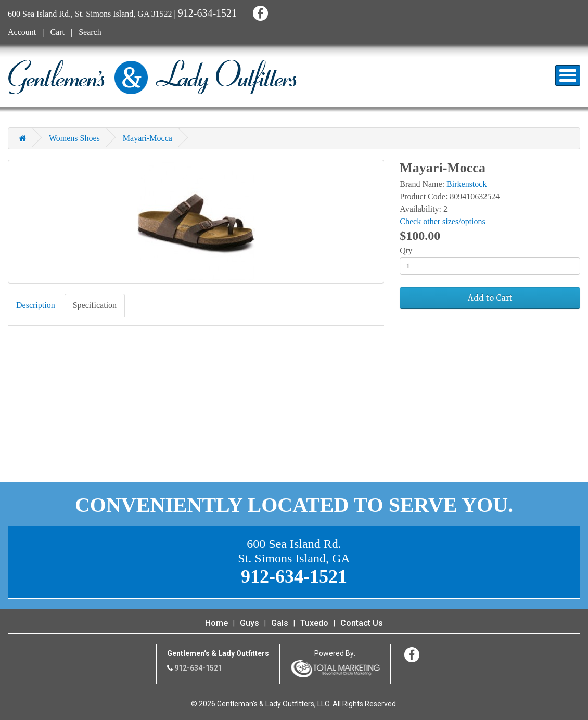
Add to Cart (490, 298)
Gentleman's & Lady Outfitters (152, 77)
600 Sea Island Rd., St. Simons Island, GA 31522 (90, 14)
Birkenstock (466, 184)
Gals (280, 623)
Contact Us (362, 623)
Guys (250, 623)
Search (90, 32)
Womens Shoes (74, 138)
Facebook (259, 12)
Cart (57, 32)
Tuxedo (314, 623)
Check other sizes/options (442, 221)
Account (22, 32)
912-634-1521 (207, 13)
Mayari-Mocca (148, 138)
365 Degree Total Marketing (335, 668)
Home (216, 623)
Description (36, 305)
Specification (95, 305)
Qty (406, 250)
